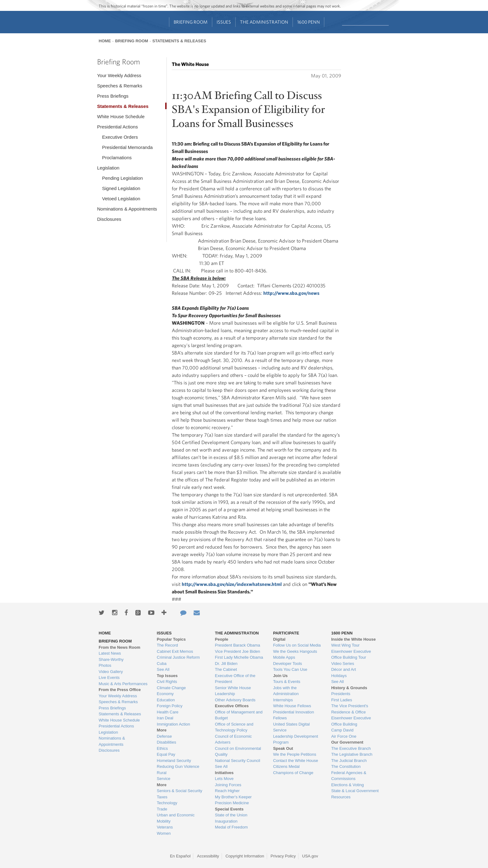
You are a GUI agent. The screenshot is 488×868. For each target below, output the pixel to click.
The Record (167, 645)
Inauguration (226, 821)
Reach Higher (228, 791)
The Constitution (346, 766)
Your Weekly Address (119, 75)
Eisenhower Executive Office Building (351, 721)
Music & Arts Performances (123, 684)
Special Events (229, 809)
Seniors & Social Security (180, 791)
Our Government (347, 742)
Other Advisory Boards (235, 700)
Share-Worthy (111, 659)
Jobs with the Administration (286, 691)
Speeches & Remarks (120, 86)
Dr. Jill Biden (226, 664)
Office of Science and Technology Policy (234, 727)
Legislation (108, 168)
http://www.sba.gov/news (291, 293)
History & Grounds (349, 688)
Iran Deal (165, 718)
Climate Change (171, 688)
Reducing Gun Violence (178, 766)
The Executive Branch (351, 748)
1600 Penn (309, 22)
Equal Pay (166, 754)
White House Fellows (292, 706)
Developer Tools (287, 664)
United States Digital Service (291, 727)
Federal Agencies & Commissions (349, 776)
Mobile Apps (284, 657)
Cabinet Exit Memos (175, 651)
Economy (165, 694)
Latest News (110, 653)
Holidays (339, 676)
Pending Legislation (122, 178)
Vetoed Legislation (121, 199)
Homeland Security (174, 761)
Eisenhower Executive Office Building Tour (351, 654)
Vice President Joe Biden (238, 651)
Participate (286, 633)
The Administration (264, 22)
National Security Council (238, 761)
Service (164, 779)
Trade (162, 809)
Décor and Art (344, 669)
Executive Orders (120, 137)
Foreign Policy (170, 706)
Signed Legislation (121, 188)
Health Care (168, 712)
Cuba (162, 664)
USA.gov (310, 856)
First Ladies (342, 700)
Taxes (162, 797)
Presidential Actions (117, 127)
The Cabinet (226, 669)
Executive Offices (232, 706)
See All (163, 669)
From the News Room (120, 647)
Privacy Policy (283, 856)
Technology (167, 803)
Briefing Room (191, 22)
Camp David (342, 730)
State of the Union (231, 815)
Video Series (343, 664)
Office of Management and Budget (239, 715)
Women (164, 833)
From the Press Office (120, 690)
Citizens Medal (286, 766)
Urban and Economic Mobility (176, 818)
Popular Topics (171, 639)
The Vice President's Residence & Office (350, 709)
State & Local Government (355, 791)
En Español (180, 856)
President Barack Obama (238, 645)
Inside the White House (353, 639)
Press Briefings (113, 96)
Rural (162, 773)
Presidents (341, 694)
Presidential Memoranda (127, 147)
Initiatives (224, 773)
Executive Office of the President (235, 679)
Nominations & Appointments (127, 209)
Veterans (165, 827)
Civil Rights (167, 682)
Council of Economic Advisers (234, 739)
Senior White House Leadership (233, 691)
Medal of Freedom (232, 827)
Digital (279, 639)
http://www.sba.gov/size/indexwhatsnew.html (232, 584)
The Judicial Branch (349, 761)
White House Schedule (121, 116)
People (222, 639)
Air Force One (344, 736)
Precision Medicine (232, 803)
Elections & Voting (347, 785)
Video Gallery (111, 672)
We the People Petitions (295, 754)
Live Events (109, 678)
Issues (224, 22)
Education (166, 700)
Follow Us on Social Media (297, 645)
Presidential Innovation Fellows (293, 715)
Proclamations (117, 158)
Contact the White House (296, 761)
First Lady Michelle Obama (239, 657)
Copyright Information (245, 856)
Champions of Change (293, 773)
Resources (341, 797)
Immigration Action (174, 724)
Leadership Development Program (296, 739)
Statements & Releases (179, 41)
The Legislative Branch (352, 754)
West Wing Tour (345, 645)
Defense (164, 736)
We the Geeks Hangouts (295, 651)
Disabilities (167, 742)
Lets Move (224, 779)
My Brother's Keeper (233, 797)
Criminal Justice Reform (178, 657)
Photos (105, 665)
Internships (283, 700)
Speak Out (283, 748)
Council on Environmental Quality (238, 752)
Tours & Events (286, 682)
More (162, 730)
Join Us (280, 676)
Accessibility (208, 856)
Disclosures (109, 219)
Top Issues (167, 676)
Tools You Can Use (290, 669)
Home (105, 41)
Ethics (162, 748)
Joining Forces (228, 785)
